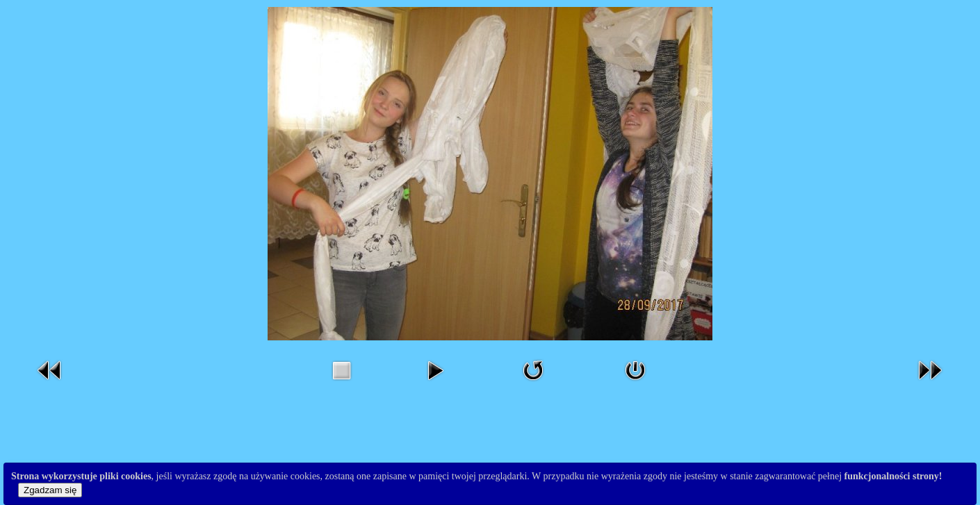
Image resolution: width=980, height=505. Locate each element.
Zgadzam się (50, 490)
